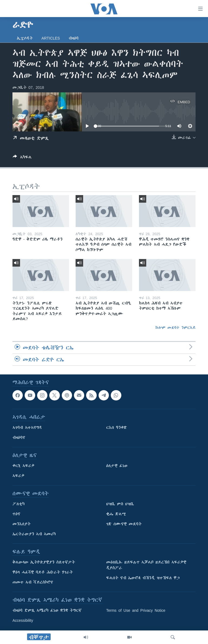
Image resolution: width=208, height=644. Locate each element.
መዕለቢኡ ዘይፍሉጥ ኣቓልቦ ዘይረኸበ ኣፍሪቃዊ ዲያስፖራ (146, 565)
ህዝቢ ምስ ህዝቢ (120, 504)
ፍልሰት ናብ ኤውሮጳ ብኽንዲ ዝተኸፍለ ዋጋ (143, 578)
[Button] (22, 158)
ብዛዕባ (74, 38)
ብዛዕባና (19, 438)
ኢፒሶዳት (25, 38)
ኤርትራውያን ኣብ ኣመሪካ (34, 534)
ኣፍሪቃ (18, 476)
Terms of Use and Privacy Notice (136, 611)
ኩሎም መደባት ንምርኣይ (175, 328)
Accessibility (23, 621)
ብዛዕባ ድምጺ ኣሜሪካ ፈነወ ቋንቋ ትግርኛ (47, 611)
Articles (51, 38)
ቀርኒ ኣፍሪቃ (23, 466)
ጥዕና (16, 514)
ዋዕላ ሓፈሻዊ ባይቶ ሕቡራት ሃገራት (43, 572)
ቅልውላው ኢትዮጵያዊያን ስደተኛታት (44, 562)
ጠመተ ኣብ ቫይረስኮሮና (33, 582)
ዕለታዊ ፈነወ (117, 466)
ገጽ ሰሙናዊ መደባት (124, 524)
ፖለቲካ (19, 504)
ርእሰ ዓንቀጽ (117, 428)
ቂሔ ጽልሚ (116, 514)
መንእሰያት (22, 524)
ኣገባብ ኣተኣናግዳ (27, 428)
